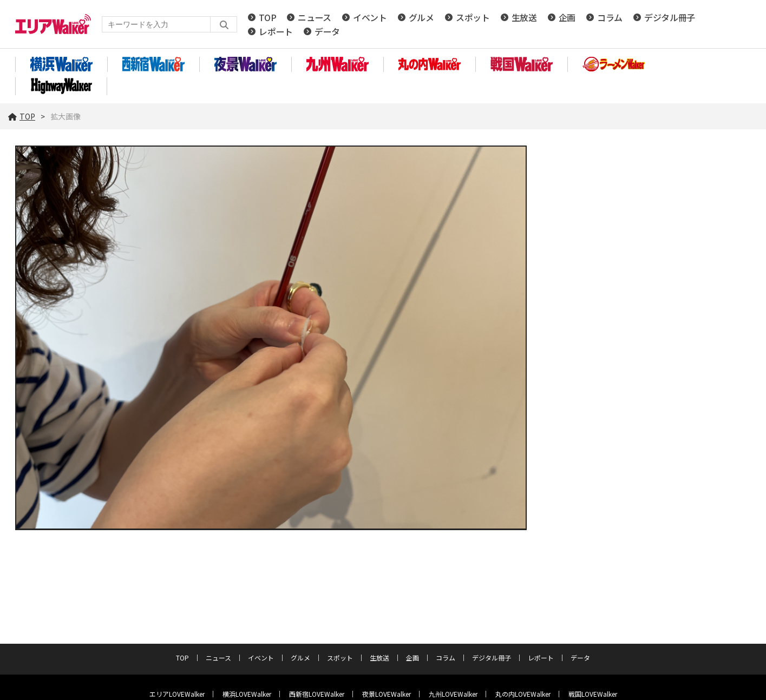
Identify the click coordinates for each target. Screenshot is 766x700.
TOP (267, 17)
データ (327, 31)
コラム (610, 17)
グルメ (421, 17)
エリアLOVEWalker (177, 694)
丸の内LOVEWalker (523, 694)
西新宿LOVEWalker (317, 694)
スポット (473, 17)
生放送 (524, 17)
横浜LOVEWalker (247, 694)
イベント (370, 17)
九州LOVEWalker (453, 694)
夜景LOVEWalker (387, 694)
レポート (276, 31)
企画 (567, 17)
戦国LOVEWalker (593, 694)
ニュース (315, 17)
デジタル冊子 (670, 17)
